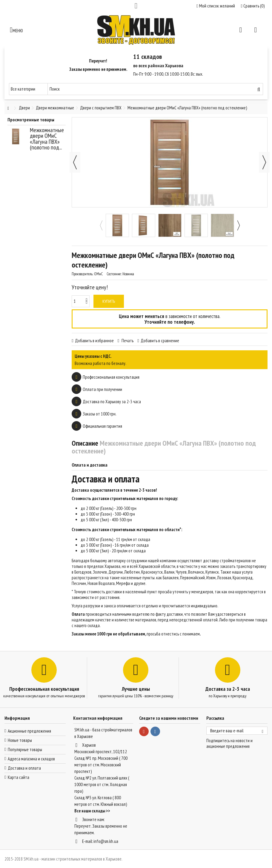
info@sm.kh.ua (106, 841)
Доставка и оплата (24, 768)
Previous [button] (101, 225)
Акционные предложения (29, 731)
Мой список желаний (216, 6)
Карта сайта (19, 777)
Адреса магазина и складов (31, 759)
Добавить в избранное (94, 341)
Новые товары (20, 740)
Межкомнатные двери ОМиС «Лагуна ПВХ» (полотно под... (47, 139)
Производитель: (82, 274)
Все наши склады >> (92, 811)
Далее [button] (264, 162)
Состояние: (114, 274)
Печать (127, 341)
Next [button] (238, 225)
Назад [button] (75, 162)
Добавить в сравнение (160, 341)
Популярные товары (25, 749)
